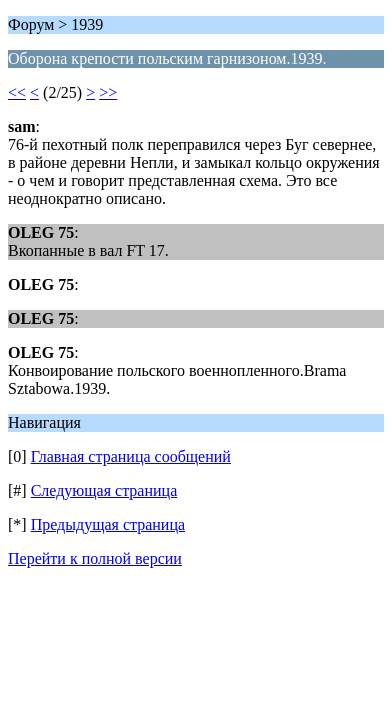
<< (17, 92)
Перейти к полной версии (95, 558)
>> (108, 92)
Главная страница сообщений (131, 456)
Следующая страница (104, 490)
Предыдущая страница (108, 524)
